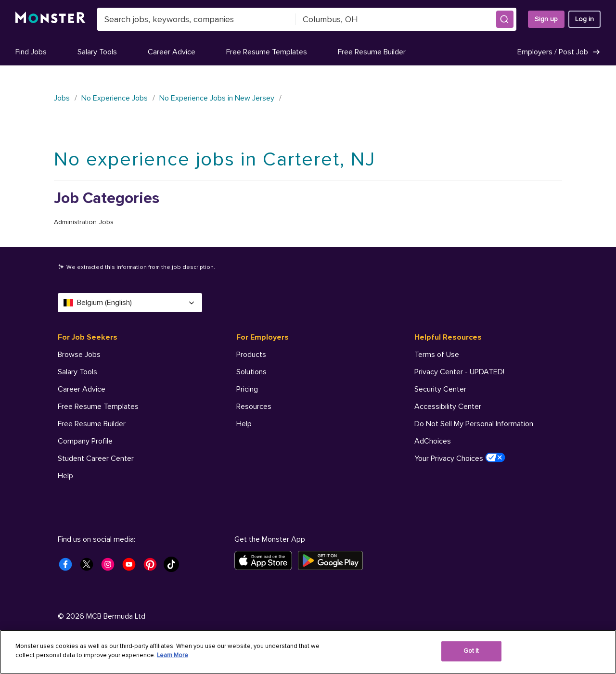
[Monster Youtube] (132, 567)
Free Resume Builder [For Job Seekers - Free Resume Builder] (92, 424)
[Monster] (51, 19)
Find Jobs (31, 52)
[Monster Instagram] (111, 567)
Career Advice (172, 52)
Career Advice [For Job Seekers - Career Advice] (82, 389)
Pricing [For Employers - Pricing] (247, 389)
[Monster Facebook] (68, 567)
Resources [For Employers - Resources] (254, 407)
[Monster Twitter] (90, 567)
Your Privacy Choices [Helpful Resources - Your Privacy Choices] (460, 458)
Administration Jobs (84, 222)
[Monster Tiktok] (174, 567)
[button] (505, 19)
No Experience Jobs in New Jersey (217, 98)
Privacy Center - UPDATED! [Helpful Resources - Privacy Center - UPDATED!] (459, 372)
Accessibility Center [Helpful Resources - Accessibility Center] (448, 407)
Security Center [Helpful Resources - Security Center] (440, 389)
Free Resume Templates (267, 52)
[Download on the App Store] (266, 560)
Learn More (173, 655)
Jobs (62, 98)
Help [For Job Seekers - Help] (65, 476)
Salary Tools (97, 52)
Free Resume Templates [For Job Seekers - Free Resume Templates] (98, 407)
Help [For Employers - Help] (244, 424)
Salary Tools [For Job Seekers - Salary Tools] (77, 372)
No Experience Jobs (115, 98)
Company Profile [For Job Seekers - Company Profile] (85, 441)
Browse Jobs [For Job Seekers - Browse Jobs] (79, 355)
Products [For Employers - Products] (251, 355)
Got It (471, 651)
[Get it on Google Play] (333, 560)
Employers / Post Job (559, 52)
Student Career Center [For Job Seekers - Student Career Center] (96, 458)
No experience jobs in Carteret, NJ (215, 159)
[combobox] (196, 19)
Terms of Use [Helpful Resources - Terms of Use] (437, 355)
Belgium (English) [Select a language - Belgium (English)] (130, 303)
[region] (308, 652)
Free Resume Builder (372, 52)
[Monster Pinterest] (153, 567)
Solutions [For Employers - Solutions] (251, 372)
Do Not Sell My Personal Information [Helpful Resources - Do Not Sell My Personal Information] (474, 424)
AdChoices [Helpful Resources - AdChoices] (433, 441)
